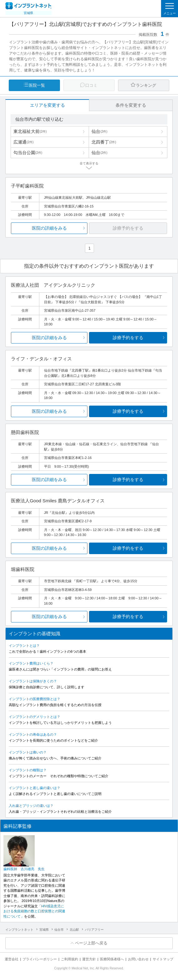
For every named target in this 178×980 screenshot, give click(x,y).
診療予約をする (128, 338)
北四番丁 (104, 142)
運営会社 (12, 959)
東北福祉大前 (30, 131)
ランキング (146, 85)
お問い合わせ (138, 959)
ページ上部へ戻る (91, 943)
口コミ (91, 85)
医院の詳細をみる (49, 228)
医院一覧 (37, 85)
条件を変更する (131, 105)
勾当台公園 (28, 153)
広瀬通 (23, 142)
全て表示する (89, 163)
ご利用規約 (69, 959)
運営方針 (89, 959)
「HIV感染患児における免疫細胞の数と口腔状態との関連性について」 (34, 911)
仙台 (99, 131)
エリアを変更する (47, 105)
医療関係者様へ (112, 959)
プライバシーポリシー (40, 959)
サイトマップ (163, 959)
